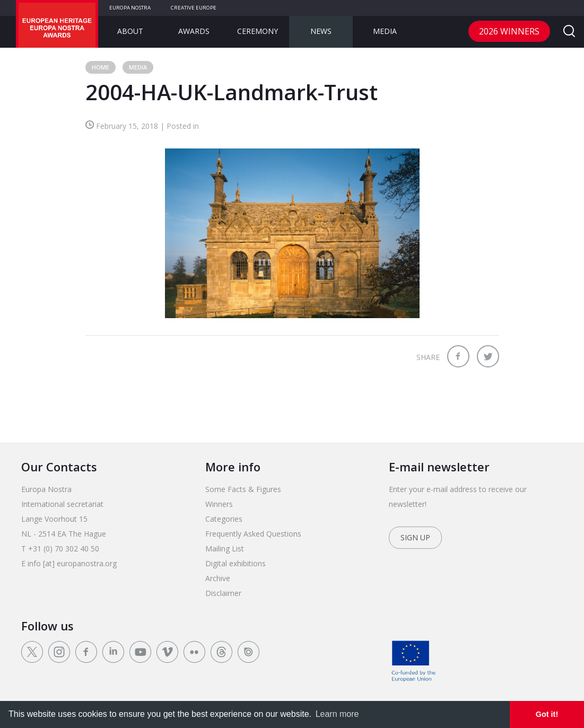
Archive (218, 578)
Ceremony (258, 31)
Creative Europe (194, 8)
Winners (219, 504)
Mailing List (225, 549)
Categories (224, 519)
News (321, 31)
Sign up (415, 537)
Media (385, 31)
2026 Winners (509, 31)
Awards (194, 31)
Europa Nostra (130, 8)
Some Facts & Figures (243, 489)
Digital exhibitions (236, 563)
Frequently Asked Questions (253, 534)
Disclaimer (223, 593)
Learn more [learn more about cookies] (337, 714)
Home (101, 67)
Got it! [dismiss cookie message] (547, 714)
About (130, 31)
